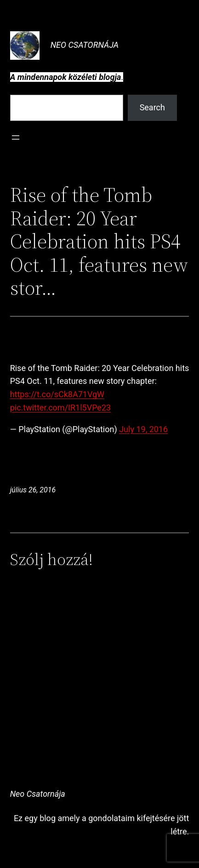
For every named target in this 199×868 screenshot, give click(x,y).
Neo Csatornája (85, 45)
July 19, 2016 (143, 429)
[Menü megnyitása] (16, 137)
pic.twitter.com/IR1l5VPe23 (61, 408)
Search (152, 107)
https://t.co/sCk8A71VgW (57, 394)
